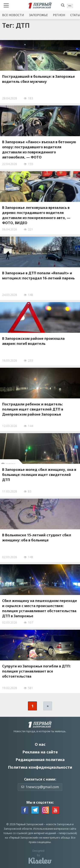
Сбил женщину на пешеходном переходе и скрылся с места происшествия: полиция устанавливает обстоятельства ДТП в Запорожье (40, 608)
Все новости (13, 15)
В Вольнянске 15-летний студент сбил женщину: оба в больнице (37, 538)
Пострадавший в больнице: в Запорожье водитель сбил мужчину (39, 79)
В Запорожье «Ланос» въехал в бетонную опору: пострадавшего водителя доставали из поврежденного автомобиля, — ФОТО (39, 150)
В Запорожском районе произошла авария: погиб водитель (33, 341)
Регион (59, 15)
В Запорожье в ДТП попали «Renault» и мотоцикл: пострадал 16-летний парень (38, 276)
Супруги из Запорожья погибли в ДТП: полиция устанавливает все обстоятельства (36, 671)
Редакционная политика (40, 760)
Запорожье (38, 15)
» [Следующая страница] (48, 706)
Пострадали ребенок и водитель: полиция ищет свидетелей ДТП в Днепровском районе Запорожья (33, 409)
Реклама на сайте (40, 752)
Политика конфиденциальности (40, 767)
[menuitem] (70, 6)
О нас (40, 744)
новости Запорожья (59, 824)
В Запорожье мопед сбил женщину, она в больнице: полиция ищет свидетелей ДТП (39, 475)
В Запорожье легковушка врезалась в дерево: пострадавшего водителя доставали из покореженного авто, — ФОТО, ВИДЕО (36, 215)
